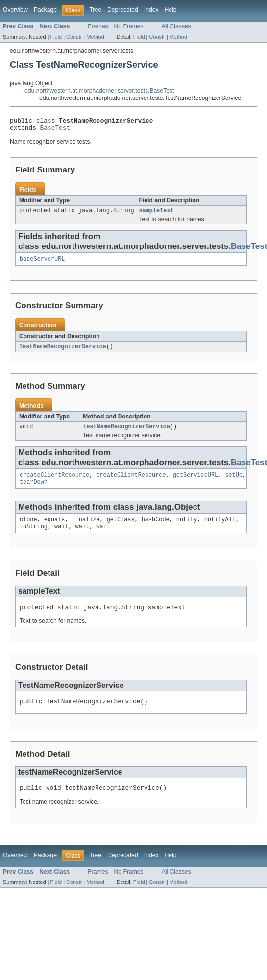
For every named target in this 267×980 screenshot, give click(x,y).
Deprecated (123, 10)
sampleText (157, 214)
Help (171, 10)
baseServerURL (42, 264)
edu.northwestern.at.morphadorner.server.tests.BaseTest (99, 91)
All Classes (176, 26)
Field (56, 37)
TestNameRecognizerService (63, 352)
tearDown (34, 490)
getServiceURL (195, 482)
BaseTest (55, 130)
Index (151, 10)
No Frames (129, 26)
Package (45, 10)
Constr (74, 37)
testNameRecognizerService (126, 433)
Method (95, 37)
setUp (234, 482)
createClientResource (54, 482)
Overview (15, 10)
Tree (95, 10)
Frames (98, 26)
